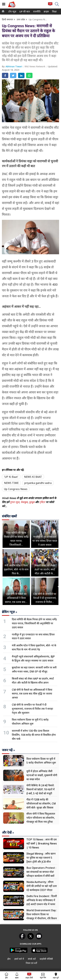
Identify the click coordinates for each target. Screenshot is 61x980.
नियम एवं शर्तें (31, 963)
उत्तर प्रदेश (21, 19)
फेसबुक (24, 502)
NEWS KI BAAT (33, 477)
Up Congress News (16, 489)
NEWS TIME (11, 483)
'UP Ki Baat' (11, 477)
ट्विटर (42, 502)
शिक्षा (54, 12)
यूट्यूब (32, 502)
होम (9, 959)
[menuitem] (12, 12)
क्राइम (46, 12)
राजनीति (36, 12)
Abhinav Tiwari (14, 66)
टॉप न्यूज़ (12, 12)
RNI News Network (35, 66)
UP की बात (24, 12)
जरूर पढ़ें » (8, 750)
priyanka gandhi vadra (38, 483)
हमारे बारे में (19, 959)
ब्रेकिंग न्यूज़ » (10, 612)
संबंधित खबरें (9, 516)
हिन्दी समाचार (8, 19)
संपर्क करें (32, 959)
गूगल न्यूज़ (15, 502)
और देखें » (8, 833)
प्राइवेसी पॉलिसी (46, 959)
